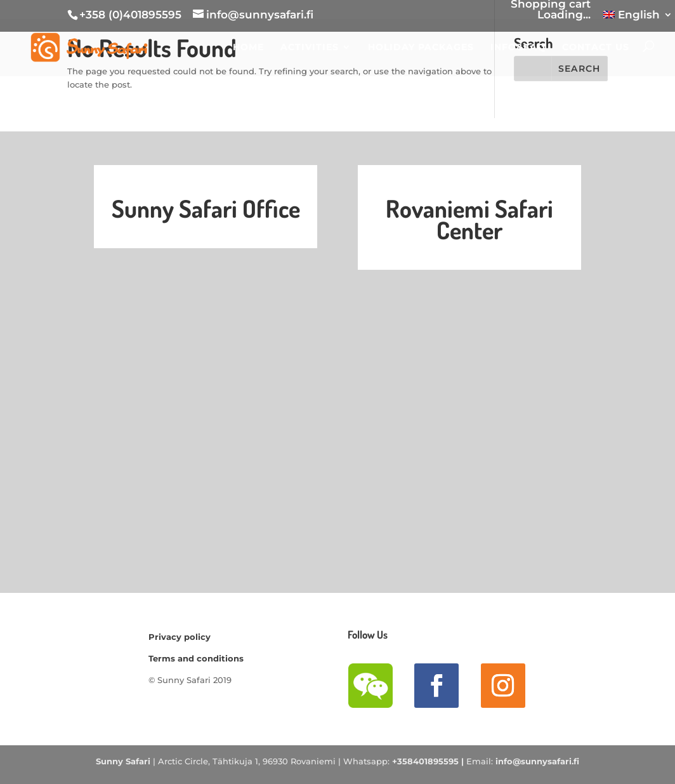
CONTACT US (596, 49)
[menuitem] (638, 19)
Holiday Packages (421, 49)
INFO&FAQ (518, 49)
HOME (248, 49)
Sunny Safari (123, 761)
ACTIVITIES (310, 49)
